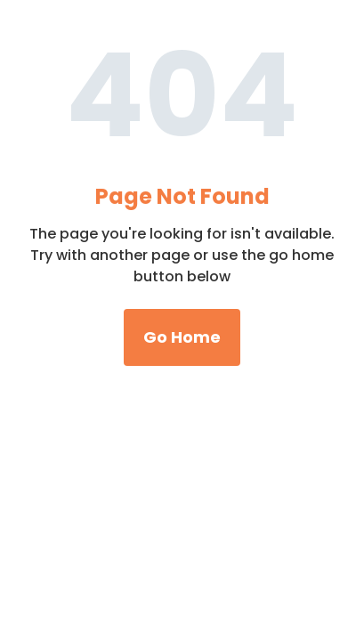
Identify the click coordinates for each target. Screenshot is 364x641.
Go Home (182, 337)
